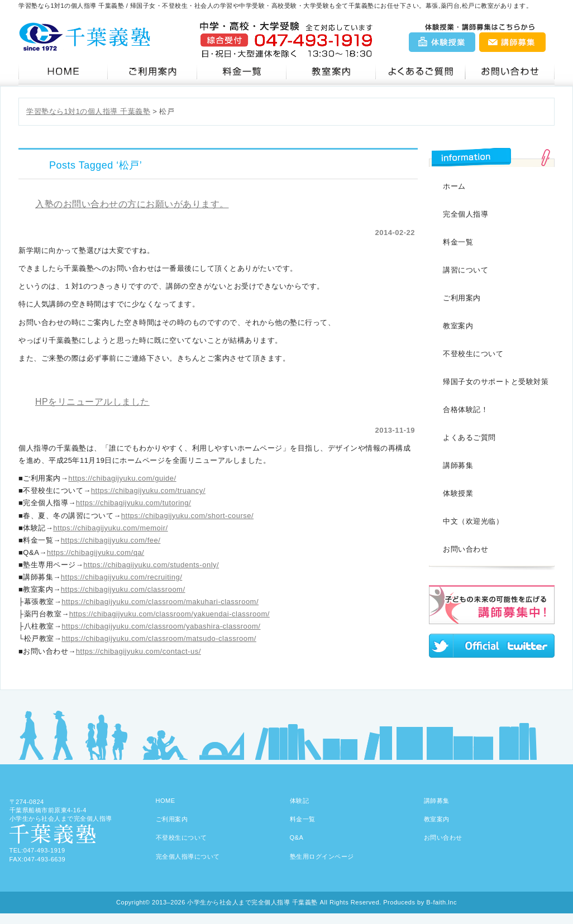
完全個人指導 (465, 214)
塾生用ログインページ (322, 856)
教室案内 (331, 72)
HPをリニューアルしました (92, 402)
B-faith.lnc (441, 902)
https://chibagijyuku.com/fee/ (111, 540)
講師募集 (512, 42)
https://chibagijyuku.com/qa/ (95, 552)
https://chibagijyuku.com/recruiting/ (121, 577)
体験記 (300, 801)
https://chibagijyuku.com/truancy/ (148, 490)
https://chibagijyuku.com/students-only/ (151, 565)
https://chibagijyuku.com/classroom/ (123, 589)
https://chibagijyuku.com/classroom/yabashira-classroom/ (161, 626)
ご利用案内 (152, 72)
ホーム (454, 186)
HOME (166, 801)
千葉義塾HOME (63, 72)
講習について (465, 270)
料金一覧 (242, 72)
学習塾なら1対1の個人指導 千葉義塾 (88, 111)
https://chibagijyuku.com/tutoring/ (133, 503)
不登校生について (473, 354)
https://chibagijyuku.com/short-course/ (187, 516)
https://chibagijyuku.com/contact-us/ (139, 651)
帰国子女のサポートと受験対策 (496, 382)
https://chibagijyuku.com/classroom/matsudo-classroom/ (159, 638)
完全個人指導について (188, 856)
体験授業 (443, 42)
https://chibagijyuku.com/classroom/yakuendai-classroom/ (169, 614)
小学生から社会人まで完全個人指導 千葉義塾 (252, 902)
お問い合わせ (510, 72)
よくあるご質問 (469, 437)
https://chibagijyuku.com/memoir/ (110, 528)
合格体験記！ (465, 410)
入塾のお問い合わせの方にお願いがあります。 (132, 204)
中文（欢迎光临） (473, 521)
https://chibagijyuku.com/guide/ (122, 478)
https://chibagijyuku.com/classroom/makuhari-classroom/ (160, 602)
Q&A (421, 72)
